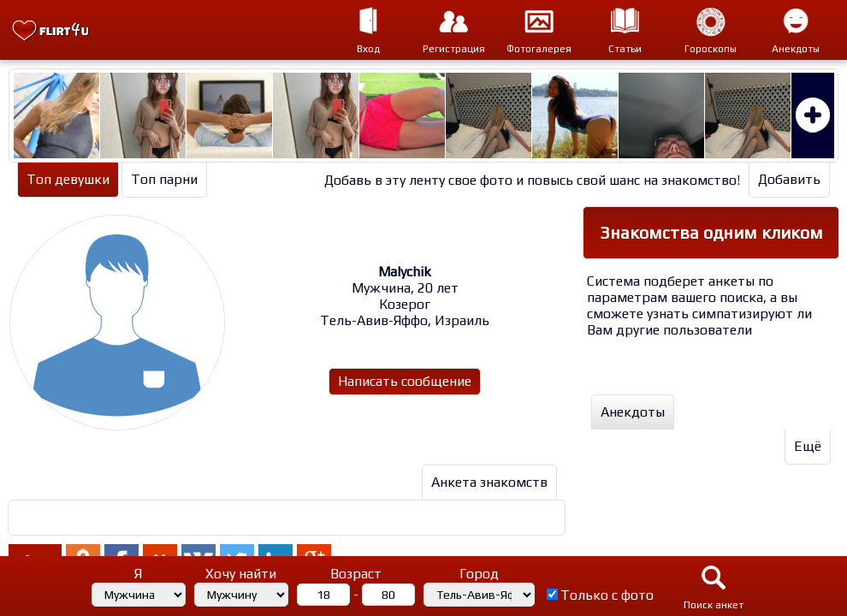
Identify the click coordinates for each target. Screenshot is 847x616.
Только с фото (607, 595)
